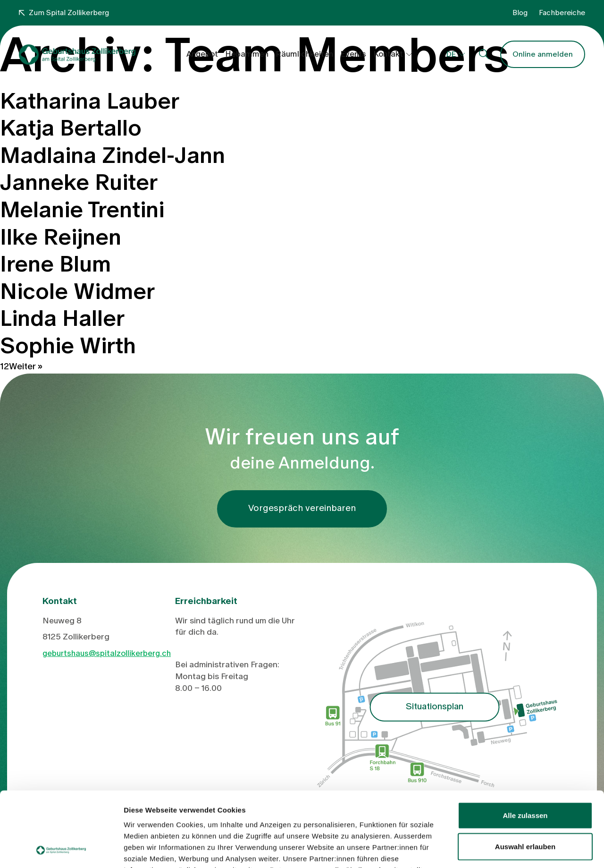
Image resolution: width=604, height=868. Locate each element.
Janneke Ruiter (79, 183)
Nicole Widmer (77, 292)
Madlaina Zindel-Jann (113, 156)
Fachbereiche (562, 13)
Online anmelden (543, 54)
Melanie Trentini (82, 210)
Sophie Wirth (68, 346)
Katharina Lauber (90, 102)
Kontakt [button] (388, 54)
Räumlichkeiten (304, 54)
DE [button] (451, 54)
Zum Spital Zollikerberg (64, 13)
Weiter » (26, 367)
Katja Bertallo (71, 128)
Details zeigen (502, 849)
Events (353, 54)
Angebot (202, 54)
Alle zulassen (525, 745)
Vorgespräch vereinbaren (302, 508)
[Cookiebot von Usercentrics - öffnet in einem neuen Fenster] (61, 850)
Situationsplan (435, 707)
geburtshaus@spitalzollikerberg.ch (107, 653)
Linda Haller (62, 319)
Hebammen (247, 54)
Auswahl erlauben (525, 776)
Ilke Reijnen (61, 238)
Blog (520, 13)
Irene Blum (55, 264)
